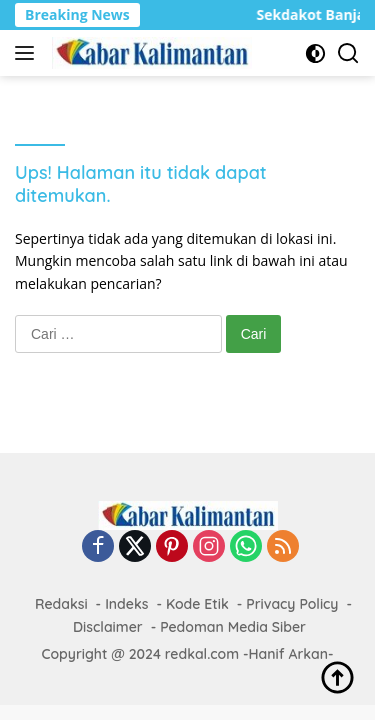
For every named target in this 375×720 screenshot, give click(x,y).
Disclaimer (108, 627)
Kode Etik (197, 604)
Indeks (126, 604)
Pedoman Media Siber (233, 627)
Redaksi (61, 604)
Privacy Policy (292, 604)
